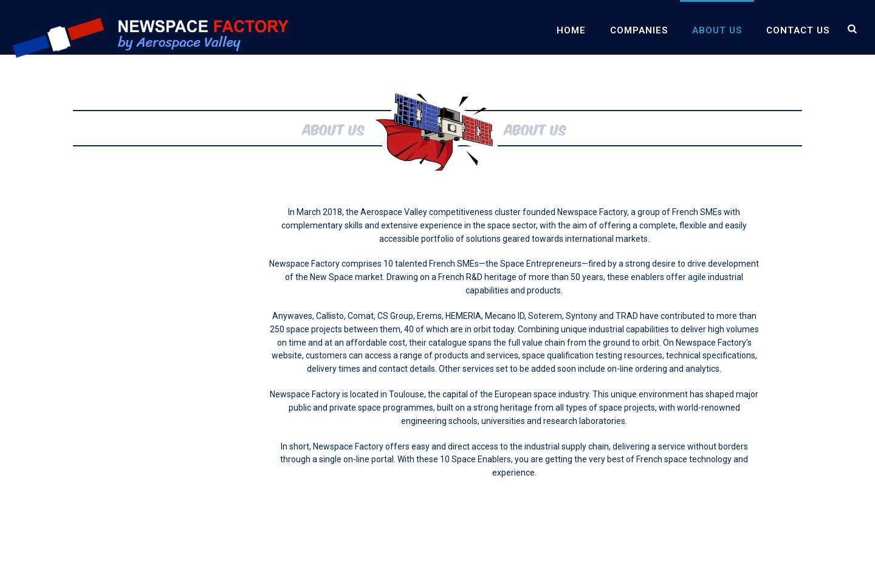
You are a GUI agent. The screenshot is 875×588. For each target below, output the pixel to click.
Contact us (798, 30)
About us (717, 30)
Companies (639, 30)
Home (571, 30)
